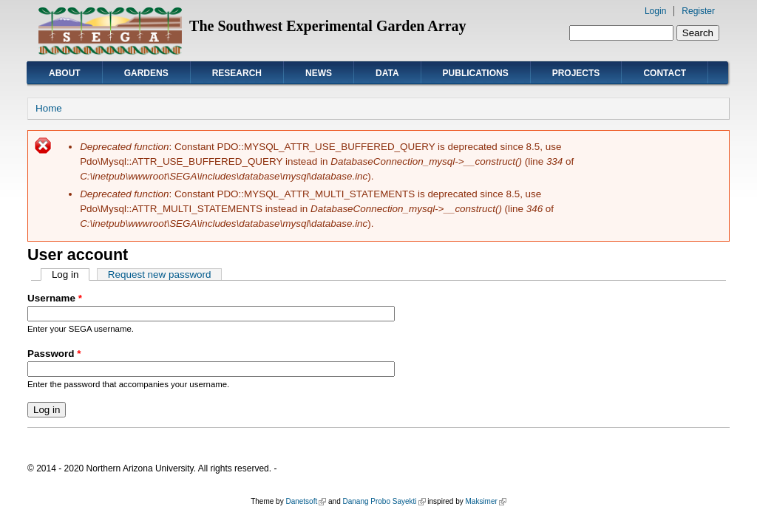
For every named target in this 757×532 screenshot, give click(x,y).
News (319, 73)
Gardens (146, 73)
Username (55, 298)
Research (237, 73)
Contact (665, 73)
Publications (476, 73)
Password (54, 354)
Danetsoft (306, 501)
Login (655, 11)
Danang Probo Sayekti (384, 501)
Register (698, 11)
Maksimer (485, 501)
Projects (576, 73)
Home (49, 108)
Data (387, 73)
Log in (71, 274)
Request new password (160, 274)
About (65, 73)
